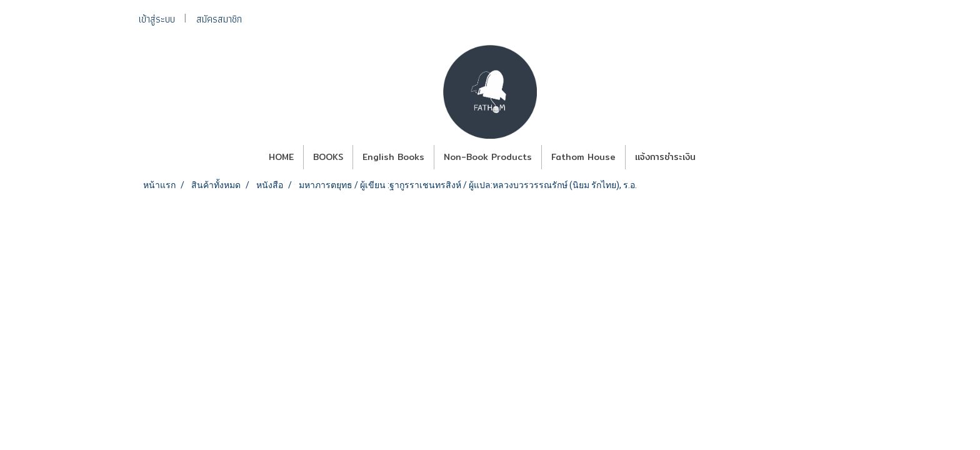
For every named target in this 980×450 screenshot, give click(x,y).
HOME (281, 157)
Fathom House (583, 157)
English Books (393, 157)
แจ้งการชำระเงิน (665, 157)
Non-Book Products (488, 157)
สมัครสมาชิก (219, 19)
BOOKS (328, 157)
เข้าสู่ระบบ (157, 19)
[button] (716, 157)
